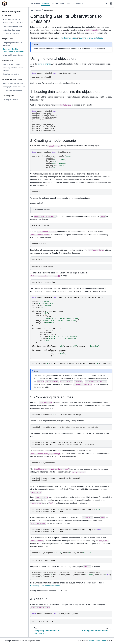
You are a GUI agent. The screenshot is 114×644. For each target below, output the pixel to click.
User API (54, 3)
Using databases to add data (13, 26)
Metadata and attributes (11, 30)
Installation (36, 3)
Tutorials (45, 3)
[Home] (32, 10)
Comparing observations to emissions (12, 44)
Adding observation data (12, 19)
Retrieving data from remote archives (13, 69)
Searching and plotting (11, 74)
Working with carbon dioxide (13, 55)
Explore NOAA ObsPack (12, 64)
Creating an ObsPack (11, 100)
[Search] (106, 4)
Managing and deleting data (13, 83)
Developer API (78, 3)
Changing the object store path (14, 87)
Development (65, 3)
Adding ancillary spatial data (13, 23)
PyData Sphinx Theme (97, 641)
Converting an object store (12, 90)
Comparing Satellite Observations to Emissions (13, 50)
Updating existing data (11, 34)
